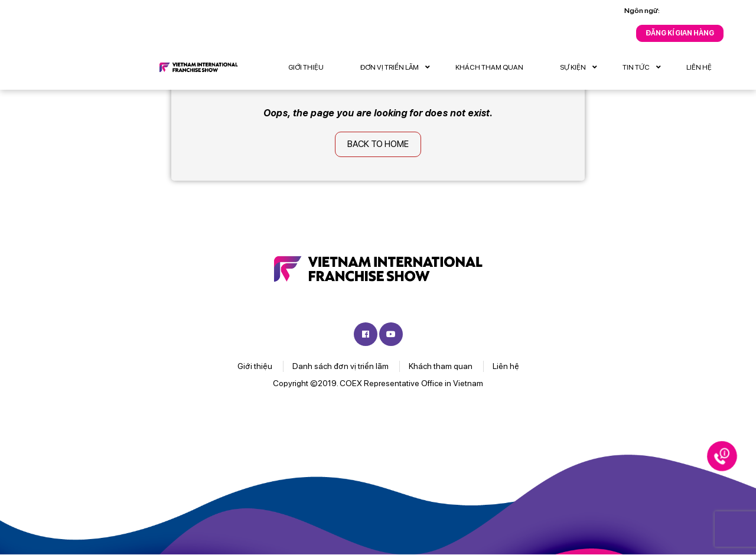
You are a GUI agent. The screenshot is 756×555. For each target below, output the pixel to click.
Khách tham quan (489, 67)
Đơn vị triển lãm (398, 68)
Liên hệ (699, 67)
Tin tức (645, 68)
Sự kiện (582, 68)
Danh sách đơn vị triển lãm (340, 366)
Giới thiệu (306, 67)
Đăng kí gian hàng (680, 33)
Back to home (378, 144)
